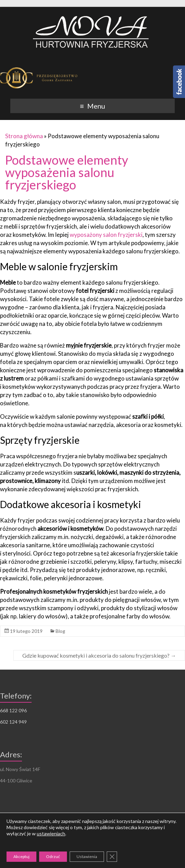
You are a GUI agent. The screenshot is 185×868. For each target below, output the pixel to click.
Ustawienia (87, 856)
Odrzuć (53, 856)
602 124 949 (13, 722)
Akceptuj (21, 856)
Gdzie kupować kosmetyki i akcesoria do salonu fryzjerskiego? (99, 655)
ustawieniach (51, 833)
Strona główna (24, 136)
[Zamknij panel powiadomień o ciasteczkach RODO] (112, 857)
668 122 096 (13, 710)
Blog (60, 631)
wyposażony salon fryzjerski (106, 235)
